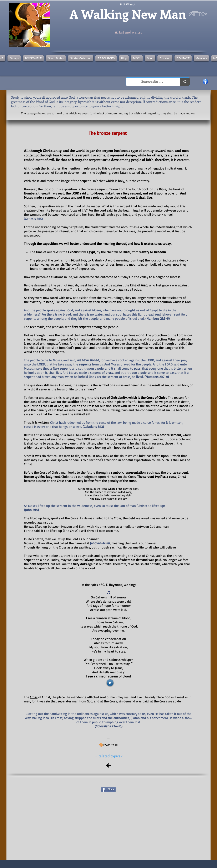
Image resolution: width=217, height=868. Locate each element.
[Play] (110, 683)
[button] (81, 58)
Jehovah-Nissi (100, 543)
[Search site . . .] (152, 82)
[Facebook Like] (109, 782)
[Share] (108, 789)
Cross (34, 697)
